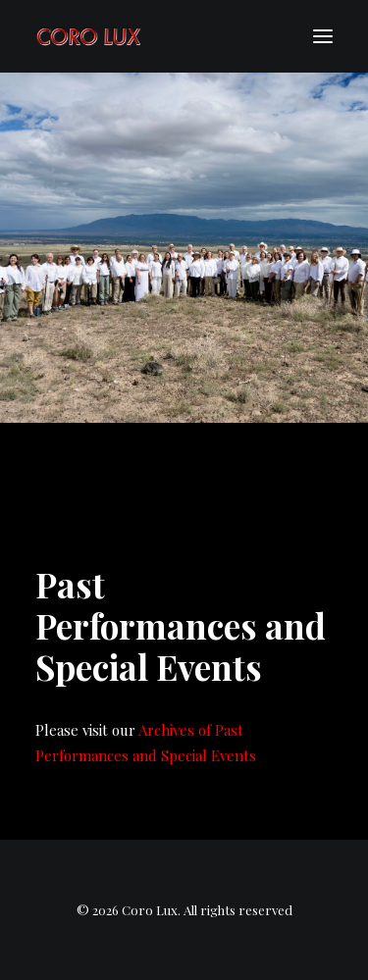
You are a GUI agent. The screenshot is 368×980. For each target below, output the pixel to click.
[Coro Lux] (88, 36)
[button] (323, 36)
